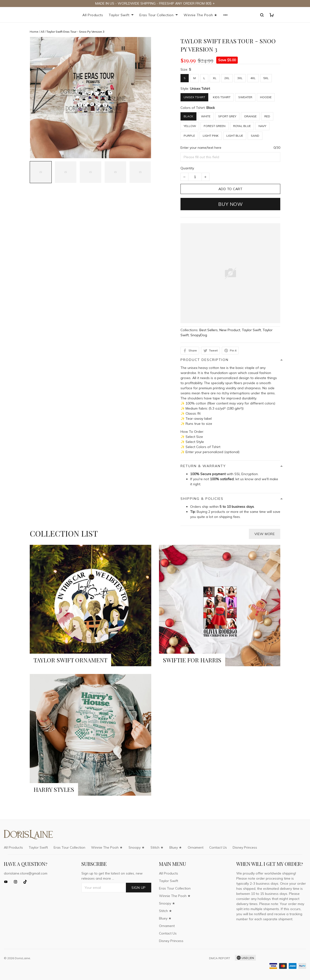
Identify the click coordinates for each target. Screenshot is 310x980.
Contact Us (218, 847)
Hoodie (266, 97)
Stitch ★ (157, 847)
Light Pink (211, 136)
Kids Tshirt (222, 97)
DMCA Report (220, 958)
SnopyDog (199, 335)
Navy (262, 126)
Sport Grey (227, 116)
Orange (250, 116)
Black (211, 108)
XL (215, 78)
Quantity (187, 168)
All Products (93, 15)
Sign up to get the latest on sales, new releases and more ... (112, 876)
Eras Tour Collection (159, 15)
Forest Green (215, 126)
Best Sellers (209, 330)
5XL (266, 78)
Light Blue (235, 136)
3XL (240, 78)
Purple (189, 136)
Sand (255, 136)
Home (34, 32)
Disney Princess (245, 847)
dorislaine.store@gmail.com (26, 873)
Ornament (196, 847)
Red (267, 116)
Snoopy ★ (137, 847)
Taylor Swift (121, 15)
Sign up (139, 888)
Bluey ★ (176, 847)
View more (265, 534)
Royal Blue (242, 126)
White (206, 116)
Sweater (245, 97)
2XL (227, 78)
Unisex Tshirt (200, 89)
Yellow (190, 126)
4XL (253, 78)
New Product (230, 330)
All (42, 32)
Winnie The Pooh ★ (201, 15)
